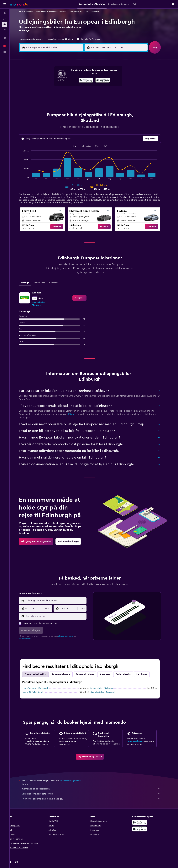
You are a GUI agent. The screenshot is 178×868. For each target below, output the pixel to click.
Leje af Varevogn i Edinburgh (40, 681)
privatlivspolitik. (29, 632)
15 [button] (78, 87)
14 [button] (71, 87)
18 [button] (51, 93)
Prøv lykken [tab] (146, 667)
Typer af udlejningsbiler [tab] (39, 667)
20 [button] (64, 93)
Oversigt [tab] (29, 276)
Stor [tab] (101, 139)
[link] (61, 220)
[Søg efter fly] (5, 13)
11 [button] (51, 87)
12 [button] (58, 87)
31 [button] (44, 107)
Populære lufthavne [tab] (65, 667)
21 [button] (71, 93)
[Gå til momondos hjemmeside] (19, 4)
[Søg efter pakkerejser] (5, 30)
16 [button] (84, 87)
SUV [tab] (109, 139)
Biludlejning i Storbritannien (39, 12)
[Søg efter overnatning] (5, 19)
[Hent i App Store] (144, 822)
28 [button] (71, 100)
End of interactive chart (26, 170)
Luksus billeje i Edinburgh (106, 681)
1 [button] (78, 73)
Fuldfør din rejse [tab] (127, 667)
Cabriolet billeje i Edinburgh (107, 685)
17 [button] (44, 93)
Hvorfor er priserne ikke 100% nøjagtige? (95, 792)
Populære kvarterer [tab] (89, 667)
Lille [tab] (78, 139)
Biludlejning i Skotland (62, 12)
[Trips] (5, 38)
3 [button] (44, 80)
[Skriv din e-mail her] (59, 609)
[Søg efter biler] (5, 24)
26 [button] (58, 100)
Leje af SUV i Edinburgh (37, 685)
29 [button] (78, 100)
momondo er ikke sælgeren (95, 782)
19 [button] (58, 93)
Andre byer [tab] (109, 667)
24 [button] (44, 100)
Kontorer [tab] (57, 276)
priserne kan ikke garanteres (74, 774)
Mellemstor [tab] (90, 139)
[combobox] (35, 39)
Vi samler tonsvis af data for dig (95, 787)
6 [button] (64, 80)
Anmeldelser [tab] (43, 276)
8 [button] (78, 80)
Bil (24, 12)
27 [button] (64, 100)
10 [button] (44, 87)
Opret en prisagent (139, 734)
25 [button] (51, 100)
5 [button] (58, 80)
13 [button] (64, 87)
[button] (5, 4)
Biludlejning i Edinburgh (83, 12)
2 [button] (84, 73)
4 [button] (51, 80)
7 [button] (71, 80)
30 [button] (84, 100)
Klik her (76, 407)
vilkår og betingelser (70, 629)
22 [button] (78, 93)
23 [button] (84, 93)
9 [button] (84, 80)
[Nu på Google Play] (144, 815)
